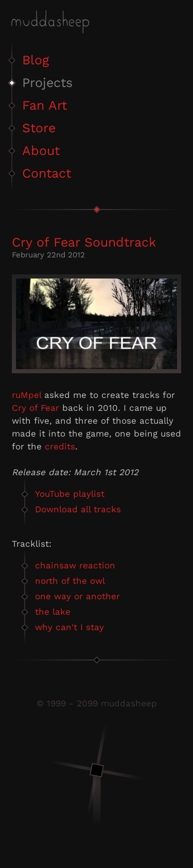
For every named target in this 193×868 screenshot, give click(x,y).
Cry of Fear (36, 408)
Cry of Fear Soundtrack (84, 242)
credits (60, 446)
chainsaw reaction (75, 565)
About (41, 151)
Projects (47, 83)
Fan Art (45, 105)
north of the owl (70, 581)
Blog (36, 60)
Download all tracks (78, 509)
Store (39, 128)
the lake (53, 612)
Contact (47, 173)
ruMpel (27, 395)
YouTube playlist (70, 494)
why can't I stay (69, 627)
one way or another (77, 596)
